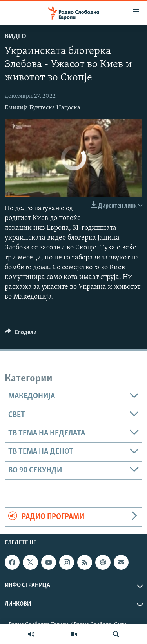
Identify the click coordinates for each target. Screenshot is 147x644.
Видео (15, 37)
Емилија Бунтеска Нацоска (43, 108)
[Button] (21, 334)
